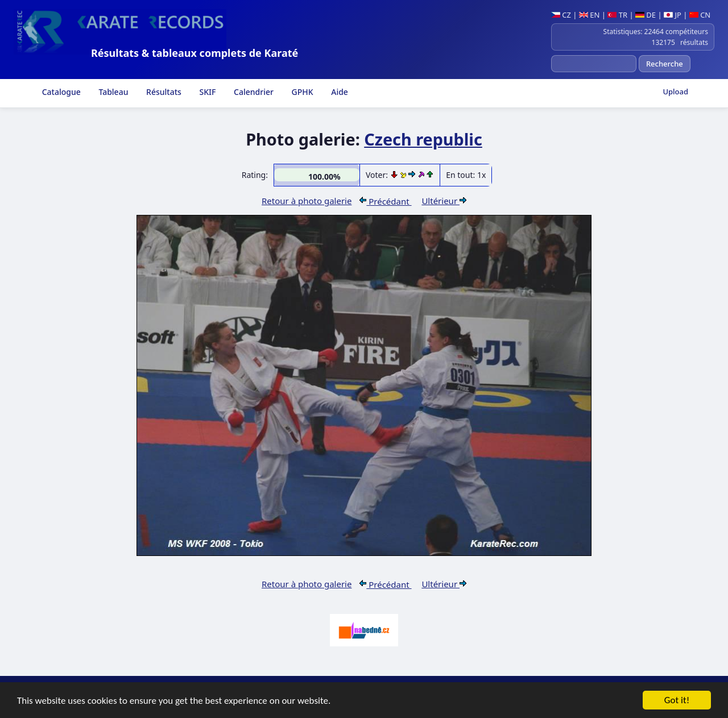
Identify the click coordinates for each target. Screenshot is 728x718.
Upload (675, 92)
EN (590, 15)
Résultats (162, 92)
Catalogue (60, 92)
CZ (561, 15)
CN (700, 15)
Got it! (677, 701)
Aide (339, 92)
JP (673, 15)
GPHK (301, 92)
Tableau (113, 92)
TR (617, 15)
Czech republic (423, 139)
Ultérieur (444, 201)
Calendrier (252, 92)
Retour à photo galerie (307, 201)
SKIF (207, 92)
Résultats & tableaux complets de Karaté (195, 53)
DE (646, 15)
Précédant (385, 201)
